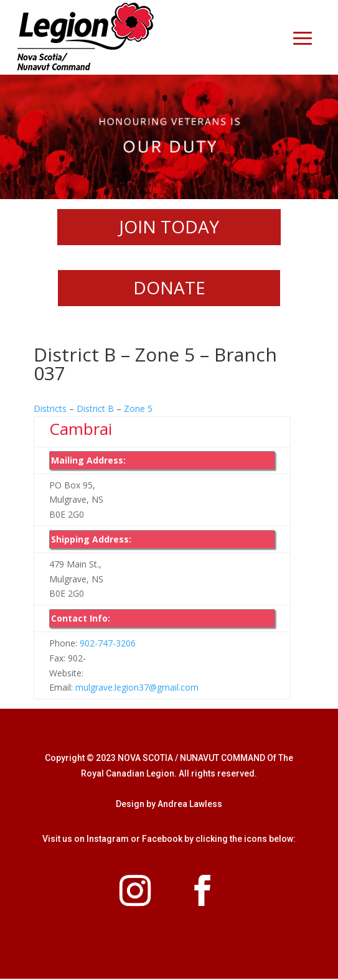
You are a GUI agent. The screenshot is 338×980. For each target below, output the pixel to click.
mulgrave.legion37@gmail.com (137, 689)
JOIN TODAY (169, 227)
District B (95, 410)
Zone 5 (138, 410)
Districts (50, 410)
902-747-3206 (108, 644)
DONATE (169, 289)
